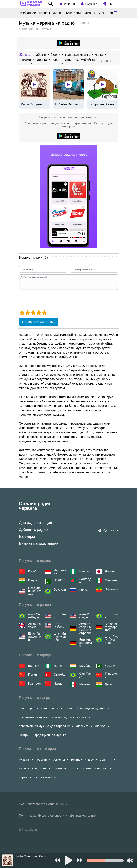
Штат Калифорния (35, 637)
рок (32, 708)
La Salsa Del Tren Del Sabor (68, 104)
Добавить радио (33, 529)
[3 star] (33, 312)
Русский (90, 4)
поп (22, 708)
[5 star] (44, 312)
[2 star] (28, 312)
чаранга (41, 60)
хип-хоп (100, 726)
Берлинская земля (86, 643)
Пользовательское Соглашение (42, 804)
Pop (110, 13)
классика (82, 726)
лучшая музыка (45, 777)
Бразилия (60, 591)
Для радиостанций (36, 523)
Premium (69, 4)
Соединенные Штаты (34, 591)
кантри (24, 735)
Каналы (44, 13)
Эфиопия (112, 589)
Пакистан (60, 582)
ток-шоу (76, 759)
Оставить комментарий (39, 322)
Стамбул (60, 675)
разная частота (64, 768)
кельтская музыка (78, 55)
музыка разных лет (94, 768)
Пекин (33, 675)
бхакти (56, 55)
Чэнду (58, 684)
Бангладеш (85, 581)
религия (105, 759)
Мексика (111, 580)
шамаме (25, 60)
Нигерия (85, 571)
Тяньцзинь (112, 675)
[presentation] (48, 299)
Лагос (58, 666)
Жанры (58, 13)
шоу (91, 759)
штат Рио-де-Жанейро (112, 640)
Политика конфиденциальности (42, 816)
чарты (23, 777)
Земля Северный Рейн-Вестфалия (86, 629)
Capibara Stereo (103, 104)
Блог (101, 13)
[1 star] (22, 312)
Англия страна (34, 626)
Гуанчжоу (35, 684)
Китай (32, 571)
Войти (111, 4)
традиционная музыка (50, 735)
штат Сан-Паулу (34, 616)
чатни (67, 60)
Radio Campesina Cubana (34, 104)
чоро (55, 60)
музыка (24, 759)
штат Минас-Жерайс (60, 637)
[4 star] (39, 312)
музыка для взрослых (71, 717)
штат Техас (60, 616)
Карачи (110, 666)
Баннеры (27, 536)
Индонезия (60, 572)
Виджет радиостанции (39, 543)
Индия (33, 580)
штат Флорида (85, 616)
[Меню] (115, 13)
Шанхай (34, 666)
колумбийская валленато (94, 60)
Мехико (85, 684)
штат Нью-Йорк (60, 626)
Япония (110, 571)
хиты (22, 768)
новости (41, 759)
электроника (50, 708)
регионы (59, 759)
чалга (99, 55)
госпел (69, 708)
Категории (73, 13)
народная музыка (93, 708)
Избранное (28, 13)
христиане (39, 768)
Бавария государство (111, 627)
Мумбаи (85, 666)
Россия (84, 590)
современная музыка (34, 717)
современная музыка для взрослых (44, 726)
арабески (39, 55)
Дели (108, 684)
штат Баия (112, 616)
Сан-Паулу (85, 675)
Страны (89, 13)
